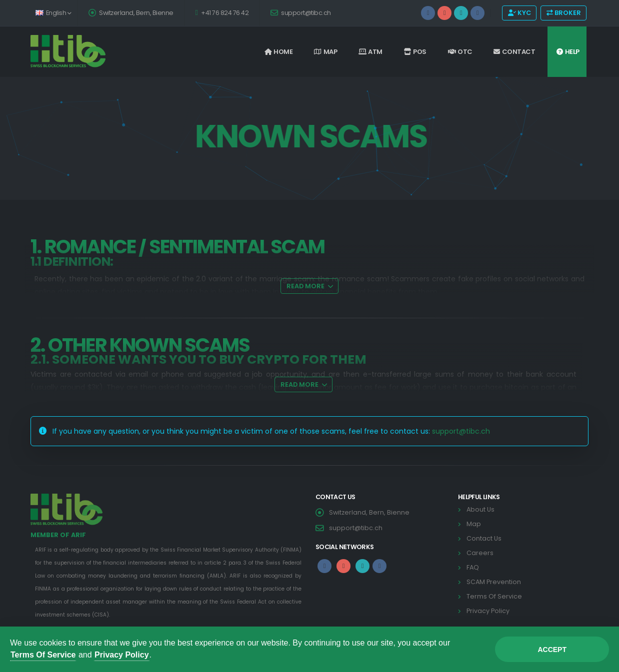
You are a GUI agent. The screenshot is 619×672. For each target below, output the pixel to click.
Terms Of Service (43, 655)
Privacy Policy (122, 655)
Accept (552, 650)
